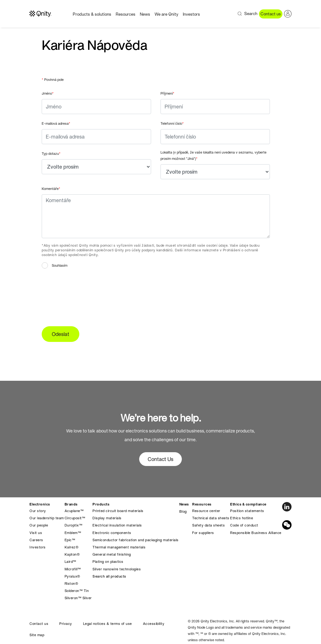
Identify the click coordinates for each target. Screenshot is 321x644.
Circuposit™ (75, 518)
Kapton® (72, 554)
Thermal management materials (119, 547)
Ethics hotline (242, 518)
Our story (38, 511)
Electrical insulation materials (117, 525)
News (145, 14)
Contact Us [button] (160, 459)
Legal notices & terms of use (108, 624)
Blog (183, 511)
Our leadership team (47, 518)
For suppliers (203, 533)
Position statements (247, 511)
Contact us (271, 14)
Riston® (71, 584)
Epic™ (70, 540)
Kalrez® (72, 547)
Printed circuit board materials (118, 511)
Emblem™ (73, 533)
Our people (39, 525)
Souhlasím (60, 265)
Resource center (206, 511)
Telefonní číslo (172, 123)
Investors (191, 14)
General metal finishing (112, 554)
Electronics (40, 504)
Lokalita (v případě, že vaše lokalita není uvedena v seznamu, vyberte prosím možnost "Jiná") (213, 155)
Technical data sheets (211, 518)
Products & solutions (92, 14)
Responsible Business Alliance (256, 533)
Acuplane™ (74, 511)
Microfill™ (73, 569)
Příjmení (167, 93)
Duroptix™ (74, 525)
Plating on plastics (108, 562)
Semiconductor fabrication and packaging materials (136, 540)
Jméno (48, 93)
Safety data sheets (208, 525)
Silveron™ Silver (78, 598)
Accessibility (154, 624)
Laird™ (70, 562)
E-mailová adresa (56, 123)
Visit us (36, 533)
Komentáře (51, 189)
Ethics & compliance (248, 504)
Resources (126, 14)
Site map (37, 635)
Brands (71, 504)
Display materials (107, 518)
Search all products (109, 576)
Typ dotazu (51, 154)
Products (101, 504)
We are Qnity (166, 14)
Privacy (66, 624)
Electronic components (112, 533)
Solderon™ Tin (77, 591)
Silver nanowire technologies (117, 569)
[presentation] (89, 296)
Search (251, 14)
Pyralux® (72, 576)
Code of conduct (244, 525)
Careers (36, 540)
